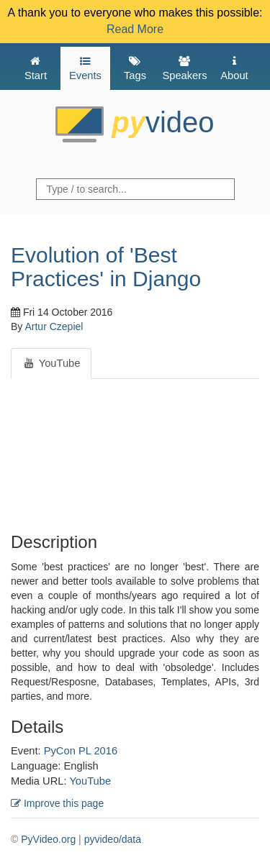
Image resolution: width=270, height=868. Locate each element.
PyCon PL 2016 (81, 751)
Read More (135, 29)
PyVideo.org (48, 839)
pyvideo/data (113, 839)
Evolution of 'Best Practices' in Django (106, 267)
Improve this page (57, 803)
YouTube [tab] (51, 363)
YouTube (90, 781)
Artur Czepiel (54, 326)
